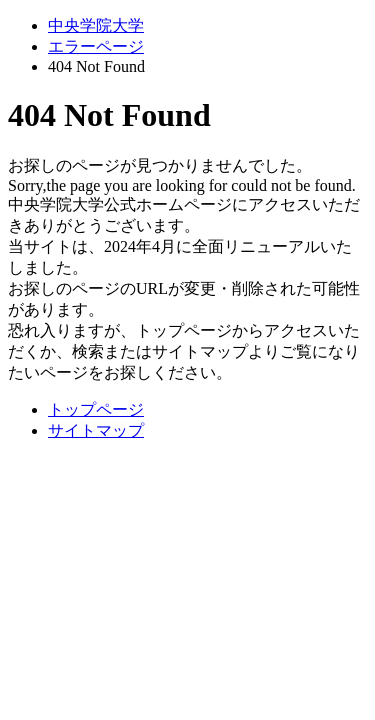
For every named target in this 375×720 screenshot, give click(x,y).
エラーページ (96, 46)
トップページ (96, 409)
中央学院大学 (96, 25)
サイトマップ (96, 430)
